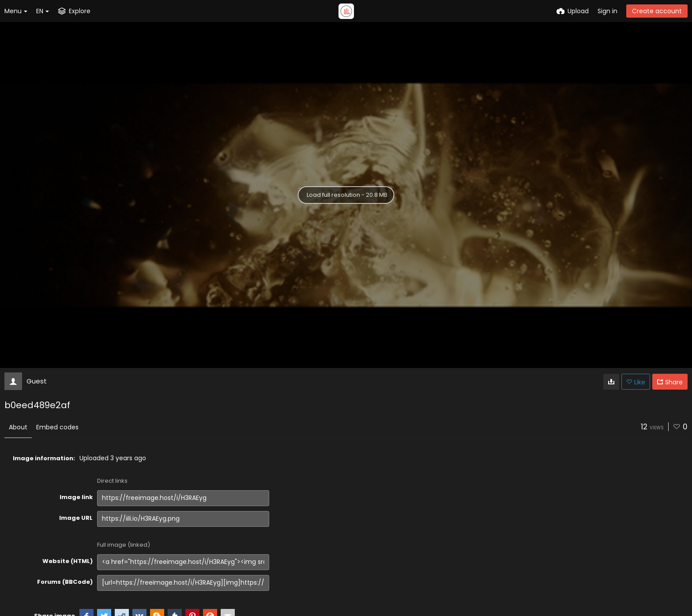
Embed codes (57, 427)
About (18, 427)
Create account (657, 11)
